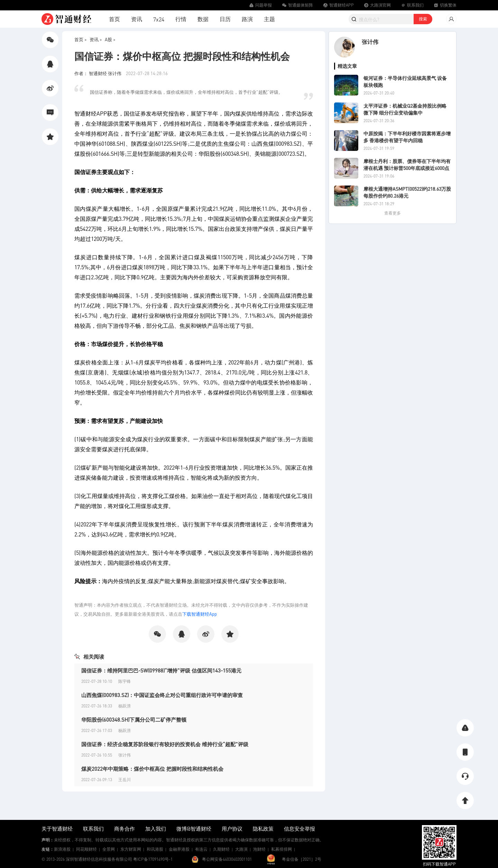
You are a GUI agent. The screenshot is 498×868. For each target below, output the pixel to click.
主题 (269, 19)
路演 (247, 19)
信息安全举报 (299, 829)
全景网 (109, 849)
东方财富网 (131, 849)
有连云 (201, 849)
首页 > (81, 39)
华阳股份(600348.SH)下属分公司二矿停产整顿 (134, 720)
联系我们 (93, 829)
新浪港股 (62, 849)
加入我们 (156, 829)
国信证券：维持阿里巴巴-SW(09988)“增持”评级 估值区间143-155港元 (161, 670)
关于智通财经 (57, 829)
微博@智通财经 (194, 829)
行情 (181, 19)
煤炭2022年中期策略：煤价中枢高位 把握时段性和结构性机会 (152, 769)
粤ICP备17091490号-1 (153, 859)
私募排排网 (282, 849)
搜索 (423, 19)
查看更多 (393, 213)
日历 (225, 19)
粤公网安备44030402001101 (227, 859)
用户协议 (232, 829)
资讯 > (96, 39)
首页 (114, 19)
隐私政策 (263, 829)
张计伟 (370, 42)
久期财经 (221, 849)
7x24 (159, 19)
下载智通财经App (200, 614)
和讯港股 (155, 849)
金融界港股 (179, 849)
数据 (203, 19)
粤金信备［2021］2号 (302, 859)
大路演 (241, 849)
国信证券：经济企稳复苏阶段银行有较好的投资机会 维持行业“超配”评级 (165, 744)
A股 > (110, 39)
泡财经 (259, 849)
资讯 (137, 19)
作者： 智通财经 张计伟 (98, 73)
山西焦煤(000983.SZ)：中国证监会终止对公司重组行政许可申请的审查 (162, 695)
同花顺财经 (86, 849)
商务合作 (124, 829)
